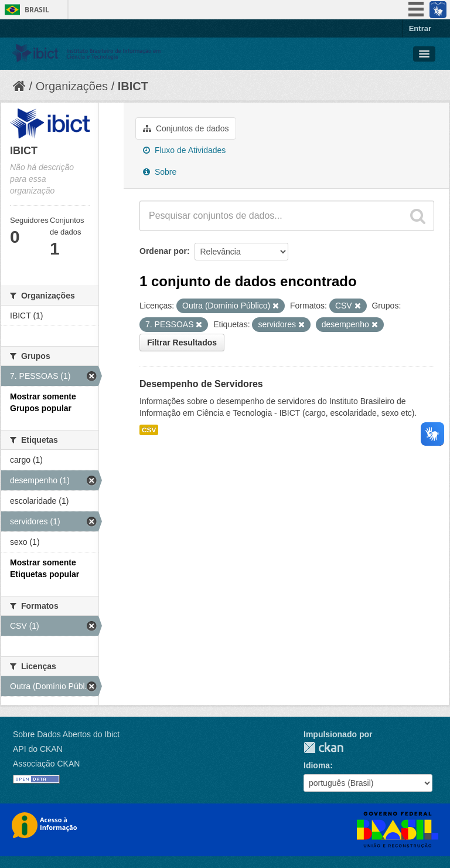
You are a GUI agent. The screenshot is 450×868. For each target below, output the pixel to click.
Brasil (37, 10)
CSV (149, 430)
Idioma (317, 765)
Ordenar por (163, 251)
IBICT (133, 86)
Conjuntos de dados (186, 128)
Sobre (160, 172)
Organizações (72, 86)
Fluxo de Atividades (184, 150)
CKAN (323, 747)
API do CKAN (38, 749)
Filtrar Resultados (182, 343)
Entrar (420, 28)
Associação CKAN (46, 764)
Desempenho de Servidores (201, 384)
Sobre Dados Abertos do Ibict (66, 734)
